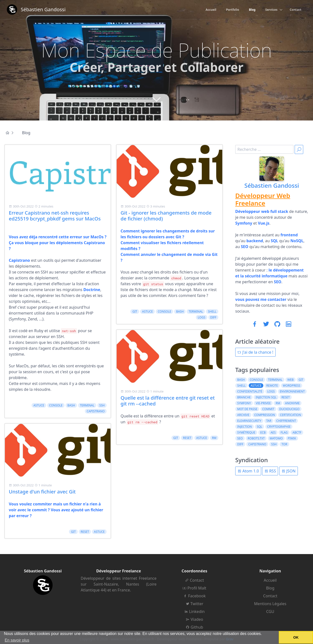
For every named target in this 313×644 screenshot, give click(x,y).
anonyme (292, 403)
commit (268, 409)
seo (240, 438)
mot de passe (247, 409)
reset (85, 532)
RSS (270, 471)
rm (214, 438)
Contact (295, 10)
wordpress (292, 386)
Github (194, 627)
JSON (289, 471)
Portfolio (227, 10)
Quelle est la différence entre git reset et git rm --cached (168, 401)
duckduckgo (289, 409)
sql (259, 427)
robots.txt (256, 438)
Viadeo (194, 619)
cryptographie (279, 427)
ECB (263, 432)
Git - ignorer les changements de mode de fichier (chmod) (166, 216)
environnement (292, 391)
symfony (244, 403)
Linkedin (194, 611)
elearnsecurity (249, 421)
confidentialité (250, 391)
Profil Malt (194, 588)
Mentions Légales (270, 604)
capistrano (96, 411)
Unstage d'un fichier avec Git (42, 492)
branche (244, 397)
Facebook (194, 596)
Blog (248, 10)
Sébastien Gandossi (272, 185)
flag (284, 432)
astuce (39, 405)
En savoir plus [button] (17, 640)
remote (272, 386)
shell (212, 311)
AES (273, 432)
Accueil (204, 10)
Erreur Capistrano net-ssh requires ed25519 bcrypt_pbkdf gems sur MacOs (55, 216)
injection (245, 427)
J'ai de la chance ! (255, 352)
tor (284, 444)
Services (269, 10)
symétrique (246, 432)
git (73, 532)
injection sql (266, 397)
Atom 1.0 (248, 471)
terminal (87, 405)
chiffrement (286, 421)
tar (269, 421)
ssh (102, 405)
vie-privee (263, 403)
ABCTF (297, 432)
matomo (276, 438)
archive (243, 415)
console (56, 405)
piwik (292, 438)
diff (213, 317)
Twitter (195, 604)
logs (202, 317)
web (291, 380)
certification (291, 415)
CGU (270, 611)
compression (265, 415)
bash (71, 405)
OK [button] (296, 637)
